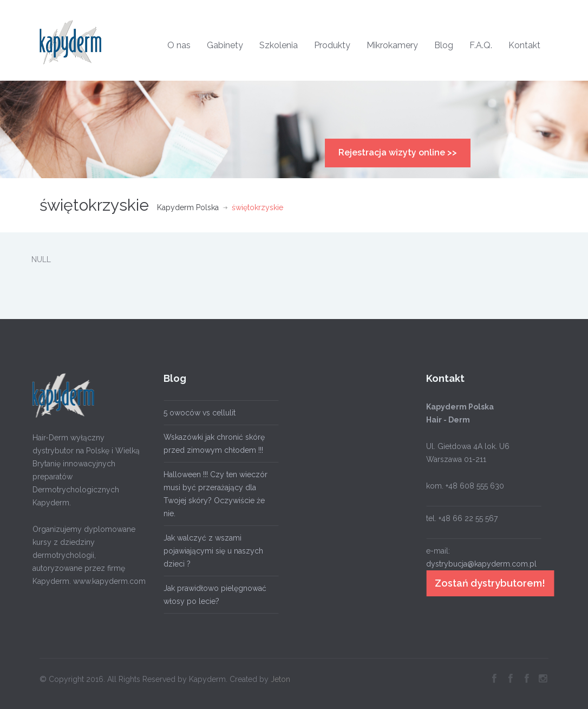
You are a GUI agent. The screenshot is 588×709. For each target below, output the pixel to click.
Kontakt (524, 45)
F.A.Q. (481, 45)
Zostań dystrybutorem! (487, 583)
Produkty (332, 45)
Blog (444, 45)
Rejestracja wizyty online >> (398, 152)
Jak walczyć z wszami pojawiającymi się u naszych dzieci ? (211, 551)
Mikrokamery (392, 45)
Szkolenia (279, 45)
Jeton (280, 677)
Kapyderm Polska (188, 207)
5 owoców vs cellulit (197, 413)
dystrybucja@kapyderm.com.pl (479, 564)
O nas (179, 45)
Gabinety (225, 45)
